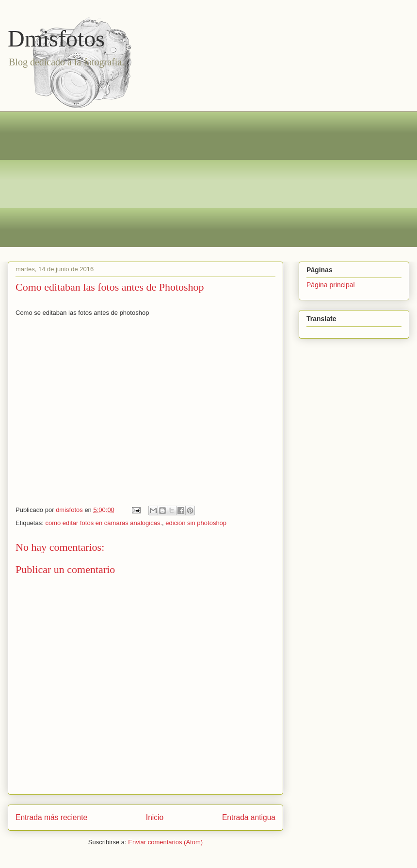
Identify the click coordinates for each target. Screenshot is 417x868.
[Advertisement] (216, 179)
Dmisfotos (56, 39)
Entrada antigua (249, 817)
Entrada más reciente (51, 817)
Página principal (331, 285)
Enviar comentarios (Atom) (165, 842)
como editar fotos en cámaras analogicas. (104, 523)
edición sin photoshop (196, 523)
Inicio (155, 817)
